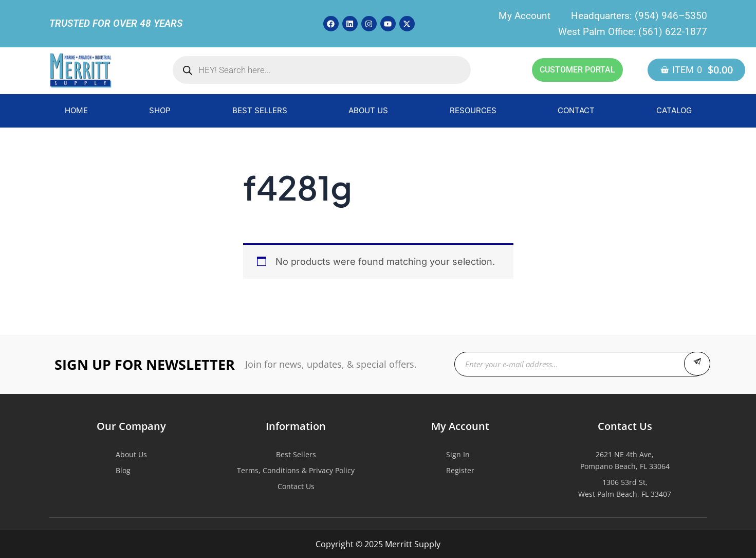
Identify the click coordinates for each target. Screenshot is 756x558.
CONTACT (576, 110)
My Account (524, 16)
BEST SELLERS (260, 110)
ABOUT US (368, 110)
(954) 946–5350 (671, 16)
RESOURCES (473, 110)
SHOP (160, 110)
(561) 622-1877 (673, 32)
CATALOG (674, 110)
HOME (76, 110)
